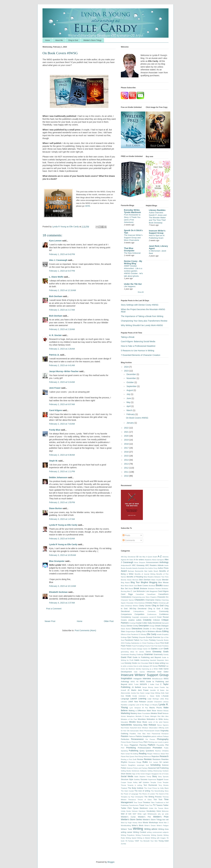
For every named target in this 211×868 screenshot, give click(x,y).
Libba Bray (164, 699)
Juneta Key (135, 693)
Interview (147, 679)
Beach (156, 571)
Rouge (139, 762)
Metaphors (131, 716)
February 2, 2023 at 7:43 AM (62, 424)
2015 (127, 456)
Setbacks (143, 771)
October (130, 382)
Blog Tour (135, 582)
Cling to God (73, 40)
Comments (129, 540)
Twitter (166, 805)
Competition (139, 614)
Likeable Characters (154, 702)
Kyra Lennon (55, 241)
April (129, 406)
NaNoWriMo (126, 725)
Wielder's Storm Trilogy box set (156, 820)
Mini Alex (165, 716)
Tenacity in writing (135, 785)
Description (144, 626)
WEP (134, 814)
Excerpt (149, 637)
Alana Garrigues (158, 560)
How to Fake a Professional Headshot (138, 346)
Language (125, 699)
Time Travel (138, 802)
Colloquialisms (139, 611)
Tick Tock (158, 800)
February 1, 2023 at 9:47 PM (62, 271)
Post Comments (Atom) (85, 630)
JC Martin (132, 690)
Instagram (138, 679)
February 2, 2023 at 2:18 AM (62, 329)
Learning (142, 699)
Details (158, 626)
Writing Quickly (157, 835)
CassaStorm (163, 594)
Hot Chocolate (143, 663)
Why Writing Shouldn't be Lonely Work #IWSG (142, 325)
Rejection (155, 756)
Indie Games (139, 672)
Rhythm (124, 762)
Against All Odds (127, 560)
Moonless (142, 719)
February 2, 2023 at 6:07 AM (62, 404)
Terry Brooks (163, 785)
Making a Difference (137, 711)
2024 (127, 367)
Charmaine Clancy (153, 600)
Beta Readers (149, 577)
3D (137, 557)
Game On (147, 649)
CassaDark (140, 594)
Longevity (132, 705)
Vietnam (135, 811)
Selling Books (126, 771)
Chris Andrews (139, 603)
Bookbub (152, 586)
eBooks (159, 631)
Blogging (153, 582)
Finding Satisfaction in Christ (136, 643)
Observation (153, 728)
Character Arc (163, 597)
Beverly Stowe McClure (130, 580)
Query (142, 751)
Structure (125, 779)
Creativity (147, 620)
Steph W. (53, 461)
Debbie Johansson (58, 477)
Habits (137, 660)
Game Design (137, 649)
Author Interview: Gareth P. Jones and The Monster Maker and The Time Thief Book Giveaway (158, 218)
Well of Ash (126, 814)
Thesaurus (132, 800)
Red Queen (130, 756)
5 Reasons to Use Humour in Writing (138, 351)
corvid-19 (153, 617)
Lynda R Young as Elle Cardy (63, 525)
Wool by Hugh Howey (129, 823)
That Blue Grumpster (129, 249)
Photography (163, 739)
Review (140, 759)
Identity (138, 669)
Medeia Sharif (157, 713)
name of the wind (155, 722)
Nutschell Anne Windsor (139, 728)
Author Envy (153, 568)
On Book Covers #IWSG (137, 418)
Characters (139, 600)
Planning (143, 745)
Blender (165, 580)
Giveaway (157, 652)
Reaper (150, 754)
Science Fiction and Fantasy (137, 768)
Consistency (126, 617)
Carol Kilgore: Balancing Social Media (138, 341)
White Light (142, 814)
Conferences (152, 614)
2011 (127, 472)
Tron (151, 805)
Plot (167, 745)
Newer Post (50, 621)
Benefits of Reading (135, 577)
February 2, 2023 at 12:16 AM (62, 290)
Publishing (134, 751)
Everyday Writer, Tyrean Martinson (132, 211)
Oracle (157, 731)
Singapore (155, 774)
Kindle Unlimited (139, 696)
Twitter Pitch (126, 808)
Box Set (124, 589)
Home (47, 40)
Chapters (153, 597)
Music (145, 722)
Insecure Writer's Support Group (157, 232)
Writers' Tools (127, 829)
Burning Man (126, 591)
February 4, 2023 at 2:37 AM (62, 603)
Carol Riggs (127, 594)
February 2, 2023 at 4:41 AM (62, 365)
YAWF (137, 841)
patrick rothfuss (157, 736)
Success (144, 779)
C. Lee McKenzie (138, 591)
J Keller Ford (154, 684)
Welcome (165, 811)
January (130, 423)
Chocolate (130, 603)
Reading (143, 754)
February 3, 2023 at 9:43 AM (62, 539)
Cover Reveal (163, 617)
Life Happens (130, 286)
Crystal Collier (141, 623)
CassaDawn (151, 594)
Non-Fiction (125, 728)
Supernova (152, 779)
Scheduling (155, 765)
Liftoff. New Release (137, 702)
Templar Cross (156, 782)
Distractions (137, 629)
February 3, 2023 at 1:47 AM (62, 519)
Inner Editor (163, 672)
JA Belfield (136, 687)
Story (155, 776)
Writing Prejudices (128, 835)
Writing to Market (144, 838)
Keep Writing (155, 693)
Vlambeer (142, 811)
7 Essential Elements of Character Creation (141, 355)
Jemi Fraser (55, 388)
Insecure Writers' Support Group (145, 675)
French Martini (126, 649)
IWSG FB (135, 682)
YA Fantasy (130, 841)
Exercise (156, 637)
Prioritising (131, 748)
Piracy (141, 742)
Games (154, 649)
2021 (127, 432)
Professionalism (144, 748)
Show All (141, 292)
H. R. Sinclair (55, 335)
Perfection (125, 739)
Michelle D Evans (142, 716)
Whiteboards (152, 814)
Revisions (157, 759)
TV (154, 805)
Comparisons (126, 614)
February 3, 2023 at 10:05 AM (62, 555)
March (130, 410)
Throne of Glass (145, 800)
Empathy (165, 634)
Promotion (157, 748)
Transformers (134, 805)
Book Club (133, 586)
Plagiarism (134, 745)
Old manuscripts (133, 731)
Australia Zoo (143, 568)
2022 (127, 428)
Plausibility (160, 745)
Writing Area (163, 829)
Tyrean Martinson (140, 808)
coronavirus (144, 617)
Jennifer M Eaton (157, 690)
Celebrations (126, 597)
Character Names (127, 600)
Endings (124, 637)
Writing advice (151, 829)
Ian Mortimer (130, 669)
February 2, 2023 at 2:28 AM (62, 349)
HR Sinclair (154, 666)
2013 (127, 464)
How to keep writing (157, 663)
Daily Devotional (154, 623)
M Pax (145, 708)
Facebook (129, 640)
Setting (150, 771)
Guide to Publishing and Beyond (147, 657)
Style (131, 779)
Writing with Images (158, 838)
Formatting (140, 646)
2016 (127, 452)
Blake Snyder (156, 580)
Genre (148, 652)
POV (123, 748)
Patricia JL (54, 355)
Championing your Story (141, 597)
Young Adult (163, 841)
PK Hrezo (125, 745)
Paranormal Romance (160, 734)
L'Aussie (165, 696)
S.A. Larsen (154, 762)
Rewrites (165, 759)
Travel (142, 805)
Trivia (147, 805)
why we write (163, 814)
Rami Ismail (125, 754)
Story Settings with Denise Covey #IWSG (140, 305)
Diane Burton (56, 508)
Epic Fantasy (133, 637)
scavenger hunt (143, 765)
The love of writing (142, 791)
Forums (147, 646)
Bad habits (148, 571)
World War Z (164, 823)
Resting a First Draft (129, 759)
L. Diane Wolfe (56, 277)
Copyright (135, 617)
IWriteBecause (157, 679)
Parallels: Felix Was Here (140, 734)
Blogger (111, 862)
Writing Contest (140, 832)
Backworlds (139, 571)
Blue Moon (125, 586)
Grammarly (158, 654)
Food (134, 646)
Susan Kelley (132, 782)
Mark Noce (152, 711)
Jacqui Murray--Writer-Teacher (64, 371)
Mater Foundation (144, 713)
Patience (132, 736)
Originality (164, 731)
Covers (124, 620)
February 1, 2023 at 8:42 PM (62, 254)
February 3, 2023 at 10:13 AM (62, 586)
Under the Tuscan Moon (159, 808)
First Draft (164, 643)
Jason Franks (160, 687)
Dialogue (165, 626)
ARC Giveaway (138, 565)
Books (159, 585)
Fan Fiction (144, 640)
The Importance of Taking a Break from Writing (142, 316)
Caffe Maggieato (151, 591)
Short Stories (126, 774)
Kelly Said (165, 693)
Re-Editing (134, 754)
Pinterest (135, 742)
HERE (87, 206)
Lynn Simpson (135, 708)
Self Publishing (162, 768)
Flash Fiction (126, 646)
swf (140, 782)
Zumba (123, 844)
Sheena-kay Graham (161, 771)
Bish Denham (56, 296)
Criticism (156, 620)
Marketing (125, 713)
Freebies (165, 646)
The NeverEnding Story (160, 791)
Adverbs (166, 557)
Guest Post (126, 657)
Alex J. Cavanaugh (58, 260)
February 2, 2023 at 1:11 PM (62, 471)
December (131, 374)
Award (124, 571)
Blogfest (145, 582)
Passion (125, 736)
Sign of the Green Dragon (142, 774)
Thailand (124, 788)
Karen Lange (145, 693)
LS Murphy (154, 705)
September (132, 386)
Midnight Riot (155, 716)
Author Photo (163, 568)
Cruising (132, 623)
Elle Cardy (152, 634)
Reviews (148, 759)
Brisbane (144, 589)
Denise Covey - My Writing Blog (133, 262)
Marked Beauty (163, 711)
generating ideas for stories (132, 652)
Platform (152, 745)
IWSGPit (143, 684)
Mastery (134, 713)
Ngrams (166, 725)
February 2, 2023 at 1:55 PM (62, 502)
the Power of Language (130, 794)
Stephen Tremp (145, 777)
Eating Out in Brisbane (146, 631)
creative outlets (135, 620)
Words (145, 823)
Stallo (136, 777)
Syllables (146, 782)
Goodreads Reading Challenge (132, 654)
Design (152, 626)
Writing (138, 829)
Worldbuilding (126, 826)
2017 (127, 448)
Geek (166, 649)
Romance (132, 762)
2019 (127, 440)
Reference (147, 756)
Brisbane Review (154, 589)
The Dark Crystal (127, 791)
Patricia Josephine (143, 736)
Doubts (146, 629)
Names (166, 722)
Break (136, 588)
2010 (127, 476)
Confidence (164, 614)
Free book (158, 646)
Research (164, 756)
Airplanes (148, 560)
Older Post (109, 621)
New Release (150, 725)
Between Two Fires (161, 577)
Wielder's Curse (128, 817)
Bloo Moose (163, 583)
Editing (165, 631)
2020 (127, 436)
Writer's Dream (150, 826)
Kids (122, 696)
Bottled (166, 586)
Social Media (127, 776)
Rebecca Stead (159, 754)
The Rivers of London (147, 794)
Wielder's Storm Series (131, 819)
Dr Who (153, 629)
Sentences (136, 771)
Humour (162, 666)
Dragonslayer (131, 631)
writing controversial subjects (158, 832)
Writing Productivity (143, 835)
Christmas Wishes (131, 606)
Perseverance (137, 739)
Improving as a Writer (150, 669)
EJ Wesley (142, 634)
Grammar (149, 654)
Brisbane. (165, 589)
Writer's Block (138, 826)
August (130, 390)
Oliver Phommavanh (147, 731)
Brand (131, 589)
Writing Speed (131, 838)
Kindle (128, 696)
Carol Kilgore (56, 410)
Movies (132, 722)
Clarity (141, 606)
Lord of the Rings (142, 705)
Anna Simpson (140, 562)
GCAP (161, 649)
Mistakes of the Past (129, 719)
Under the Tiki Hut (133, 284)
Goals (166, 652)
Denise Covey (132, 626)
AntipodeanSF (126, 565)
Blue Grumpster (57, 561)
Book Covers (143, 586)
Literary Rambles (157, 210)
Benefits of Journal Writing (145, 574)
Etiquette (142, 637)
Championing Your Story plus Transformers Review (144, 321)
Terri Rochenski (150, 785)
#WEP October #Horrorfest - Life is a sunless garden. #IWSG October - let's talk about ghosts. (133, 271)
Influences (151, 672)
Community (164, 611)
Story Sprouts (163, 777)
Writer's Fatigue (163, 826)
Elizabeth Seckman (58, 592)
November (131, 378)
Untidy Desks (126, 811)
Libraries (124, 702)
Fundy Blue (55, 430)
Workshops (153, 823)
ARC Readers (151, 565)
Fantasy (152, 640)
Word (140, 823)
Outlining (125, 734)
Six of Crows (164, 774)
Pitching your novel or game (158, 742)
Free (152, 646)
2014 (127, 460)
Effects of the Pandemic (130, 634)
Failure (137, 640)
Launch (134, 699)
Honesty (128, 663)
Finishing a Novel (153, 643)
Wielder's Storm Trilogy (92, 40)
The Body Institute (136, 788)
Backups (131, 571)
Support (160, 779)
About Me (59, 40)
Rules (145, 762)
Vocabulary (151, 811)
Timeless (147, 802)
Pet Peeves (150, 739)
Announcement (152, 562)
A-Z (160, 557)
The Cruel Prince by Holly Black (156, 788)
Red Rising (139, 756)
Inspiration (127, 678)
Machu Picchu (156, 708)
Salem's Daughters (128, 765)
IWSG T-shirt (133, 684)
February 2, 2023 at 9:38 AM (62, 455)
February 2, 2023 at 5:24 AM (62, 382)
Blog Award (125, 583)
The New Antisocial (132, 253)
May (129, 402)
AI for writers (139, 560)
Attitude (161, 565)
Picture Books (126, 742)
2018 (127, 444)
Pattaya (166, 736)
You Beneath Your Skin (149, 841)
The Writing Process (153, 797)
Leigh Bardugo (153, 699)
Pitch (146, 742)
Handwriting (145, 660)
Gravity (166, 654)
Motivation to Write (155, 719)
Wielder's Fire (144, 817)
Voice (159, 811)
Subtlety (137, 779)
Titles (153, 802)
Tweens (159, 805)
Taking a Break (128, 337)
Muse (139, 722)
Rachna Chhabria (162, 751)
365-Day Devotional (128, 557)
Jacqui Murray (148, 687)
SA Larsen (164, 762)
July (129, 394)
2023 (127, 371)
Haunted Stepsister (157, 660)
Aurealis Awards (132, 568)
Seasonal (152, 768)
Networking (138, 725)
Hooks (135, 663)
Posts (126, 535)
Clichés (148, 606)
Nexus (160, 725)
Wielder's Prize (161, 817)
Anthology (164, 562)
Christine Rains (152, 603)
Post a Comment (54, 609)
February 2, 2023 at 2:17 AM (62, 310)
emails (159, 634)
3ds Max (142, 557)
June (129, 398)
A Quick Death (152, 557)
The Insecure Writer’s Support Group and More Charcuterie (133, 238)
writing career (127, 832)
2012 (127, 468)
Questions (150, 751)
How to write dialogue (141, 666)
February (131, 414)
